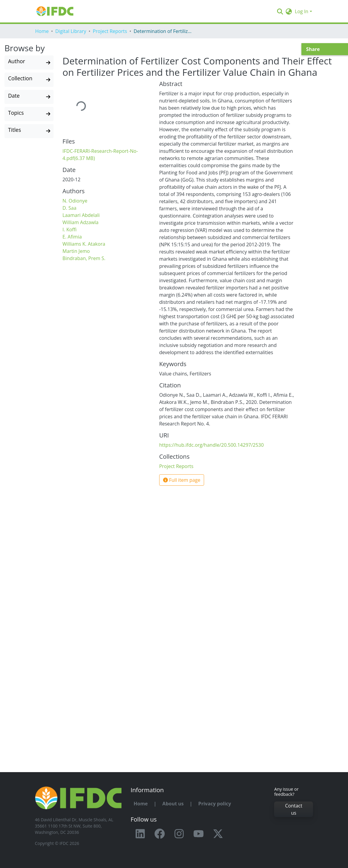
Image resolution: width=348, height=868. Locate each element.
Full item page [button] (182, 480)
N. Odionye (75, 201)
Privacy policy (215, 804)
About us (173, 804)
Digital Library (71, 31)
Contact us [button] (294, 809)
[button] (289, 11)
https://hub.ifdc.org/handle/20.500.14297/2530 (212, 445)
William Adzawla (80, 222)
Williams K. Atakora (84, 244)
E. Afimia (72, 237)
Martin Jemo (76, 251)
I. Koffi (70, 230)
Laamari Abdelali (81, 215)
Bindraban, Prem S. (84, 258)
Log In (301, 11)
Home (42, 31)
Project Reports (110, 31)
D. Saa (70, 208)
